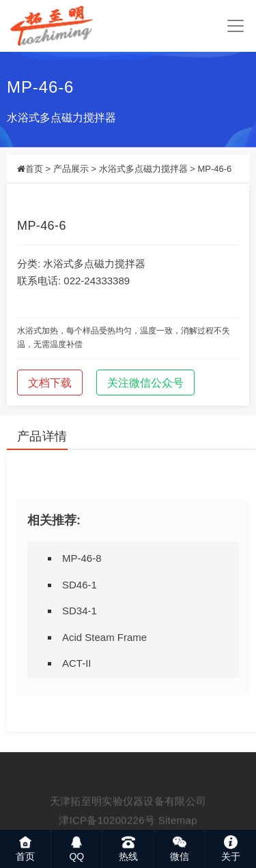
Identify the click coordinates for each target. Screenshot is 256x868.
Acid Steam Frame (104, 637)
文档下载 (50, 383)
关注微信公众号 (145, 383)
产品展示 (71, 169)
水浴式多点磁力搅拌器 (61, 118)
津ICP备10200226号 (107, 829)
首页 (34, 169)
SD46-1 (80, 585)
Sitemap (178, 829)
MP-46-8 (82, 558)
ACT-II (77, 663)
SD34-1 (80, 611)
